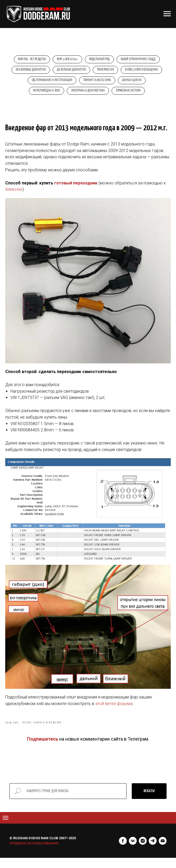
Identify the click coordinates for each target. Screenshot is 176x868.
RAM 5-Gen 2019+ (67, 60)
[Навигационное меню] (167, 14)
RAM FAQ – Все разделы (30, 60)
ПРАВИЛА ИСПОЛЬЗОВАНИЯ (34, 853)
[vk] (133, 851)
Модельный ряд (100, 60)
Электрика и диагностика (104, 94)
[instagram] (143, 851)
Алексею (14, 197)
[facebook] (123, 851)
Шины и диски (25, 94)
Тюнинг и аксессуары (136, 83)
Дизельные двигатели (93, 71)
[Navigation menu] (5, 828)
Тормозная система (146, 94)
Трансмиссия (129, 71)
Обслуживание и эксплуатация (89, 83)
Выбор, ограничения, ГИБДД (141, 60)
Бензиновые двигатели (51, 71)
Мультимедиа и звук (61, 94)
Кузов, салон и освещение (40, 83)
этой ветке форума (114, 711)
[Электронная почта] (163, 851)
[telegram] (153, 851)
